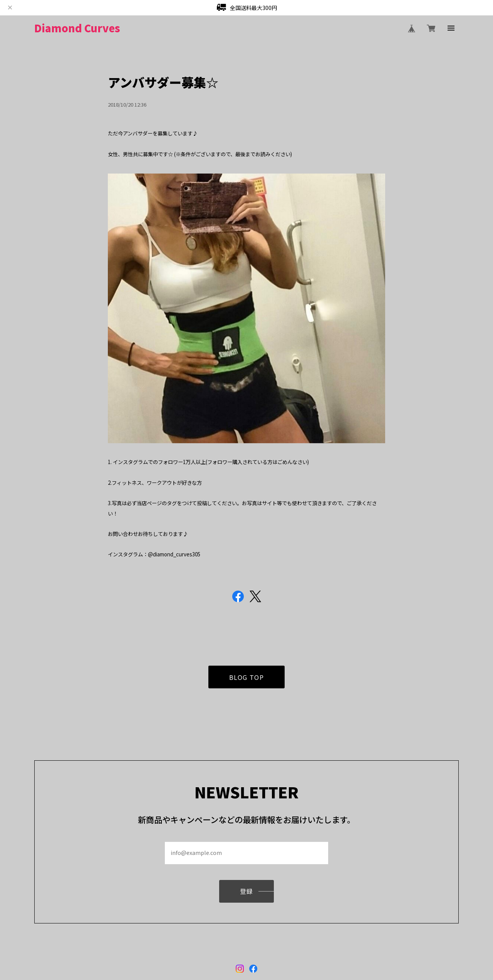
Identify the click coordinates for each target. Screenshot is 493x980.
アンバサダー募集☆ (163, 82)
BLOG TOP (247, 679)
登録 (247, 893)
